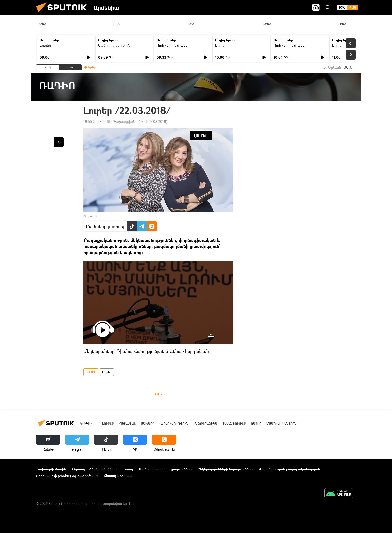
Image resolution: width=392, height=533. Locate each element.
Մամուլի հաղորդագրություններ (165, 469)
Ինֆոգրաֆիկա (206, 424)
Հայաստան (127, 424)
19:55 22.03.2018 (97, 122)
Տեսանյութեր (234, 424)
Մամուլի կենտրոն (282, 424)
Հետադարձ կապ (118, 476)
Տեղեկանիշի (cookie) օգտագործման (67, 476)
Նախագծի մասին (51, 469)
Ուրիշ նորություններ (173, 45)
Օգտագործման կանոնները (95, 469)
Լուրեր (45, 45)
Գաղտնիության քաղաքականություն (289, 469)
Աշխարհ (148, 424)
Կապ (129, 469)
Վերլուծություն (174, 424)
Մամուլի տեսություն (114, 45)
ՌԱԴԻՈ (91, 372)
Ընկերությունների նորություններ (225, 469)
